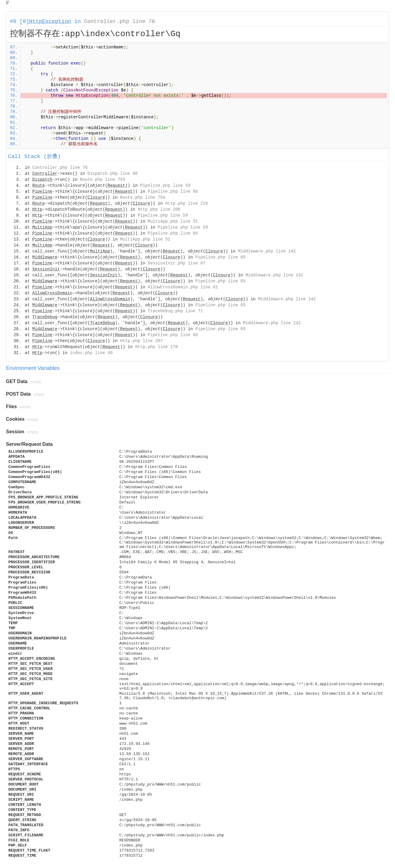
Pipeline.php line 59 (165, 186)
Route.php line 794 (143, 198)
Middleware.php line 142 (267, 251)
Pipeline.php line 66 (173, 192)
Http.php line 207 (141, 341)
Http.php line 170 (157, 347)
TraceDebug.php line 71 (175, 311)
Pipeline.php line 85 (220, 257)
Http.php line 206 (159, 209)
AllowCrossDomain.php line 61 (183, 287)
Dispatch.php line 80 (113, 174)
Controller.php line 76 (119, 22)
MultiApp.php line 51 (173, 221)
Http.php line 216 (187, 203)
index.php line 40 (91, 353)
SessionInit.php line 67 (177, 263)
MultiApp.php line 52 (145, 239)
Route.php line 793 (103, 180)
